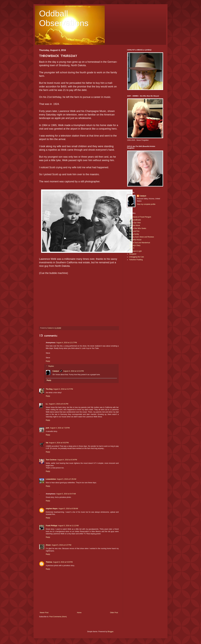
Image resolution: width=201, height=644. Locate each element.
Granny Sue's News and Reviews (142, 237)
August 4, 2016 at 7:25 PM (60, 428)
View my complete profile (146, 204)
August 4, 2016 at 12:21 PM (73, 371)
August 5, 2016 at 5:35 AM (66, 479)
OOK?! (132, 248)
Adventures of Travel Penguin (140, 217)
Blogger (110, 632)
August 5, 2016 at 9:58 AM (68, 509)
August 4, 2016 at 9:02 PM (59, 443)
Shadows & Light (135, 251)
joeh (48, 428)
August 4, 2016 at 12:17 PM (67, 343)
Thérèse (49, 562)
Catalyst (56, 371)
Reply (48, 361)
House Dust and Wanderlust (140, 243)
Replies (51, 366)
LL (47, 404)
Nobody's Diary (135, 245)
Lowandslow (51, 479)
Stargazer (133, 254)
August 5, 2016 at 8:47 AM (66, 494)
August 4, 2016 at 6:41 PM (58, 404)
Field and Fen (134, 231)
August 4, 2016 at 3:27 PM (63, 389)
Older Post (114, 613)
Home (79, 613)
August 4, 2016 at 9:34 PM (67, 460)
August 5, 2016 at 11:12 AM (68, 526)
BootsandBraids (135, 220)
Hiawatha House (135, 240)
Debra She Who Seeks (138, 228)
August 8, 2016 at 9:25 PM (63, 562)
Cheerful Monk (135, 225)
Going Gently (134, 234)
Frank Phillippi (52, 526)
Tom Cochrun (51, 460)
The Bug (49, 389)
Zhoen (48, 545)
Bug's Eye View (135, 223)
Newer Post (44, 613)
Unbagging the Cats (137, 257)
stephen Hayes (52, 509)
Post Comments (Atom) (58, 617)
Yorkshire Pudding (136, 260)
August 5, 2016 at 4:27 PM (61, 545)
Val (47, 443)
